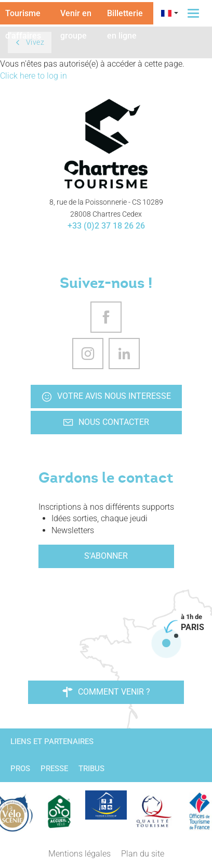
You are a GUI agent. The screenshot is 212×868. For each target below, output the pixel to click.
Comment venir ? (106, 692)
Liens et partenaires (52, 741)
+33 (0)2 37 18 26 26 (106, 226)
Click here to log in (34, 76)
